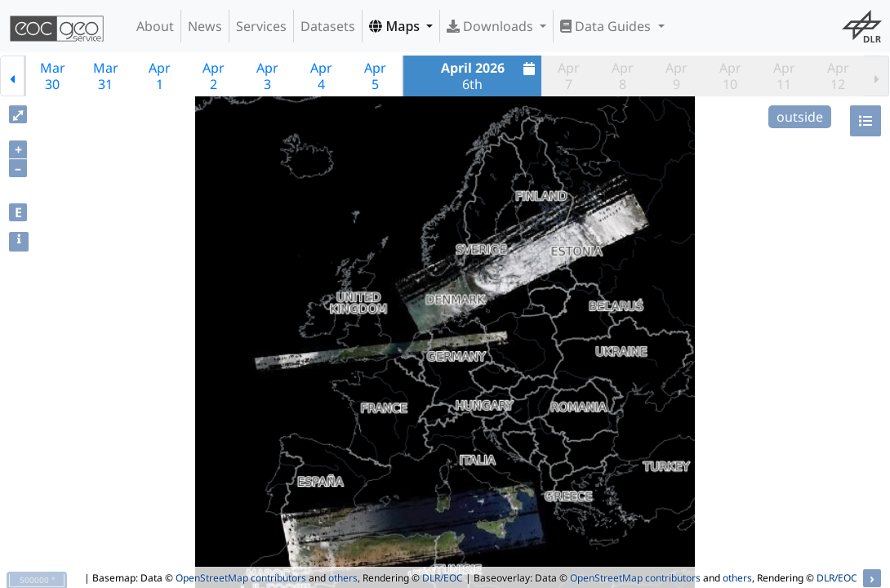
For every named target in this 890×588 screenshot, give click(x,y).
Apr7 (569, 76)
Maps (396, 26)
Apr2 (214, 76)
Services (261, 26)
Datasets (328, 26)
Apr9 (676, 76)
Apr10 (730, 76)
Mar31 (106, 76)
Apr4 (321, 76)
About (155, 26)
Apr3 (267, 76)
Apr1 (160, 76)
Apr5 (375, 76)
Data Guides (607, 26)
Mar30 (53, 76)
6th (490, 76)
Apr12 (838, 76)
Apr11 (784, 76)
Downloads (492, 26)
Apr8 (623, 76)
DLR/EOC (443, 578)
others (343, 578)
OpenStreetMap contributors (241, 578)
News (205, 26)
